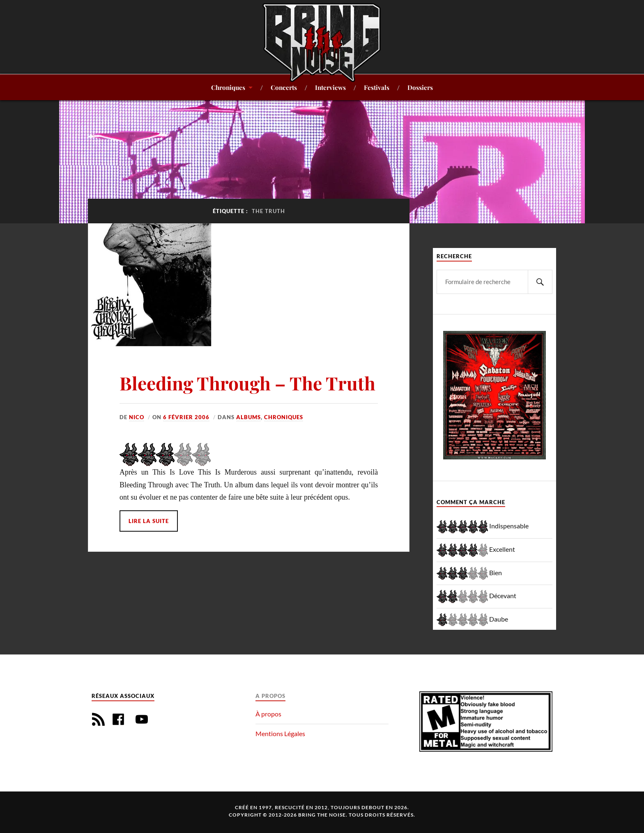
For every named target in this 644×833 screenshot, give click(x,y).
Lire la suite (149, 521)
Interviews (330, 87)
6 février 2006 (186, 417)
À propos (268, 714)
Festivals (377, 87)
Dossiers (420, 87)
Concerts (284, 87)
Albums (248, 417)
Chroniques (228, 87)
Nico (137, 417)
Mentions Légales (280, 733)
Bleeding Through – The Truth (247, 383)
